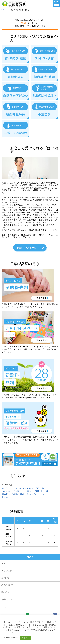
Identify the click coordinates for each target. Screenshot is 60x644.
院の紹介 (5, 592)
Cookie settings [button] (11, 638)
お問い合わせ (7, 599)
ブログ (4, 607)
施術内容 (5, 578)
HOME (4, 10)
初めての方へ (7, 571)
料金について (7, 585)
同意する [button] (25, 638)
